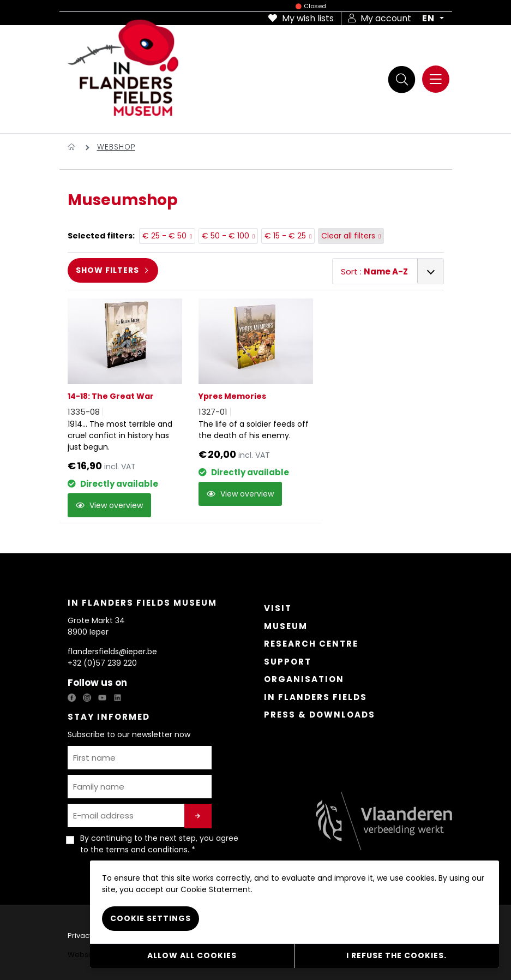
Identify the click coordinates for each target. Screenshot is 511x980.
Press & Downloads (320, 715)
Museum (286, 626)
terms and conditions (147, 850)
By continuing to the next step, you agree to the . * (159, 844)
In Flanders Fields (315, 697)
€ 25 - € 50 (167, 236)
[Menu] (436, 79)
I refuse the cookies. (396, 955)
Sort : (374, 271)
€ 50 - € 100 (229, 236)
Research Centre (311, 644)
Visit (278, 608)
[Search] (402, 79)
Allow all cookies (192, 955)
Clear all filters (351, 236)
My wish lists (301, 18)
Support (288, 662)
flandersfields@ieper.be (112, 652)
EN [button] (429, 19)
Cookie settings (151, 918)
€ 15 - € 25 (288, 236)
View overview (109, 505)
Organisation (304, 679)
